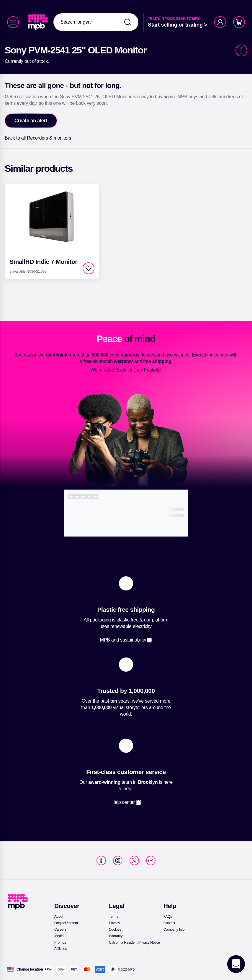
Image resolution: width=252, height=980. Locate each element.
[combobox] (96, 22)
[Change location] (30, 969)
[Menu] (13, 22)
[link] (39, 22)
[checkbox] (89, 268)
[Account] (220, 22)
